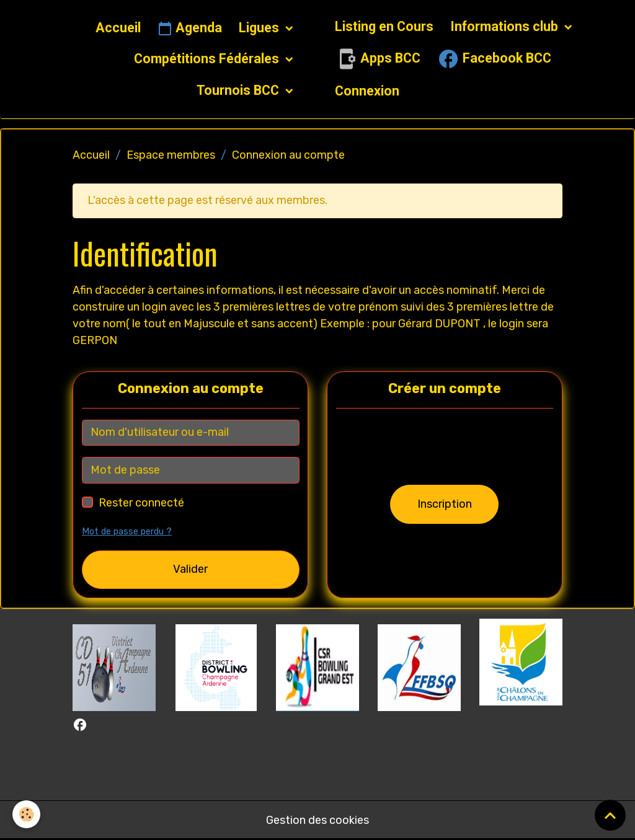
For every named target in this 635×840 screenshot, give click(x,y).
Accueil (118, 28)
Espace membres (171, 155)
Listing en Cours (384, 26)
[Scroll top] (610, 815)
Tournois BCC (239, 90)
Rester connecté (141, 503)
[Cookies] (26, 814)
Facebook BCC (494, 59)
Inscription (445, 504)
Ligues (260, 28)
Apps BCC (378, 59)
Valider (190, 569)
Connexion (367, 91)
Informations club (506, 26)
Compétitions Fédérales (208, 59)
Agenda (190, 29)
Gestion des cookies (317, 820)
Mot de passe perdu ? (127, 532)
